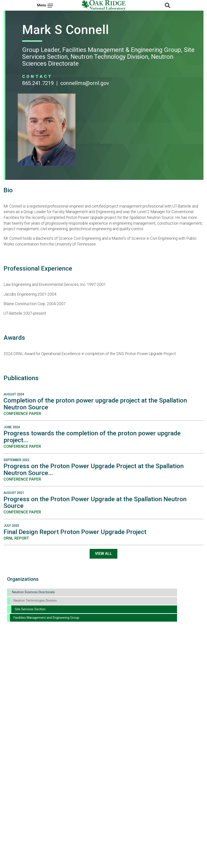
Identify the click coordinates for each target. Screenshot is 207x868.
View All (103, 554)
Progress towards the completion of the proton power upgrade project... (92, 437)
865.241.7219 (38, 83)
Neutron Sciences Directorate (33, 592)
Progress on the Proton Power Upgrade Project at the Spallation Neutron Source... (94, 469)
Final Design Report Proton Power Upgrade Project (75, 532)
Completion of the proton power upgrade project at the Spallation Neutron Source (95, 404)
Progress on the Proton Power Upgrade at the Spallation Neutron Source (95, 503)
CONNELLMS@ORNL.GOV (85, 83)
